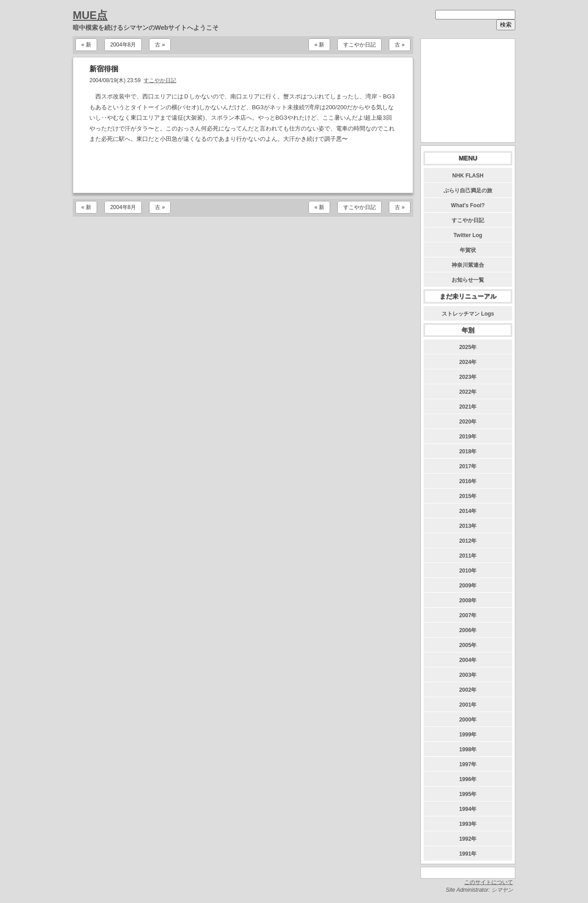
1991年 (468, 854)
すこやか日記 (359, 45)
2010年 (468, 571)
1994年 (468, 809)
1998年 (468, 749)
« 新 (86, 45)
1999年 (468, 735)
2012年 (468, 541)
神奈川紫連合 (468, 265)
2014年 (468, 511)
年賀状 (468, 250)
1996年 (468, 779)
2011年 (468, 556)
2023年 (468, 377)
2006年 (468, 630)
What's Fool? (468, 205)
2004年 (468, 660)
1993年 (468, 824)
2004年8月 (123, 45)
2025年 (468, 347)
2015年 (468, 496)
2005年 (468, 645)
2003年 (468, 675)
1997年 (468, 764)
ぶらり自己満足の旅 (468, 191)
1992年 (468, 839)
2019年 (468, 437)
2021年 (468, 407)
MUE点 (90, 15)
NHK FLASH (468, 176)
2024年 (468, 362)
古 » (160, 45)
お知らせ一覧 (468, 280)
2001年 (468, 705)
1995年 (468, 794)
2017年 (468, 466)
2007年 (468, 615)
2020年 (468, 422)
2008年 (468, 600)
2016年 (468, 481)
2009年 (468, 586)
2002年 (468, 690)
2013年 (468, 526)
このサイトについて (489, 882)
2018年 (468, 451)
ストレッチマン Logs (468, 314)
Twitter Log (468, 235)
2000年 (468, 720)
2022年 (468, 392)
